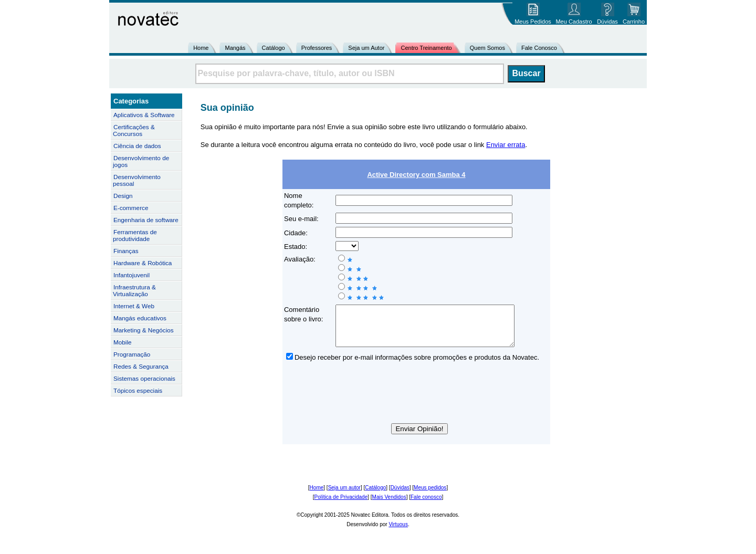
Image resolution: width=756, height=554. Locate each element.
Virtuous (398, 532)
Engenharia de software (146, 220)
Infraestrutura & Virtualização (134, 290)
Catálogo (274, 48)
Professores (317, 48)
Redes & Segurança (141, 366)
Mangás (235, 48)
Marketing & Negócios (144, 330)
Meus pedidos (430, 495)
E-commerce (131, 208)
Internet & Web (134, 306)
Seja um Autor (366, 48)
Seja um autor (344, 495)
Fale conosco (426, 505)
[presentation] (416, 402)
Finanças (126, 251)
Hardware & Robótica (143, 263)
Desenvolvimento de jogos (141, 161)
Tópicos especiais (138, 390)
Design (123, 196)
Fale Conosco (539, 48)
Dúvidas (400, 495)
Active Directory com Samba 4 (416, 175)
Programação (132, 354)
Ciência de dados (137, 146)
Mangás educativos (140, 318)
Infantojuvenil (132, 275)
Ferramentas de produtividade (135, 235)
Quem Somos (487, 48)
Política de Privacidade (341, 505)
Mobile (123, 342)
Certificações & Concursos (134, 130)
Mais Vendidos (389, 505)
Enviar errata (506, 145)
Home (201, 48)
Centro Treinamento (426, 48)
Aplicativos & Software (144, 115)
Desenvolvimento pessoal (137, 180)
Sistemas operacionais (144, 378)
